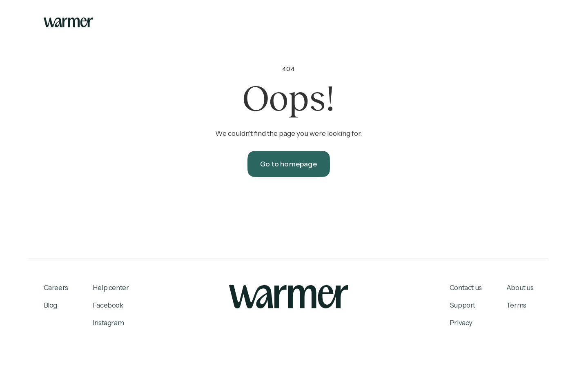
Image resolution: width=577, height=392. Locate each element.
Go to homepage (288, 164)
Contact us (466, 288)
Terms (516, 305)
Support (462, 305)
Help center (111, 288)
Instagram (108, 323)
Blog (50, 305)
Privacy (461, 323)
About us (520, 288)
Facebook (108, 305)
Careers (56, 288)
